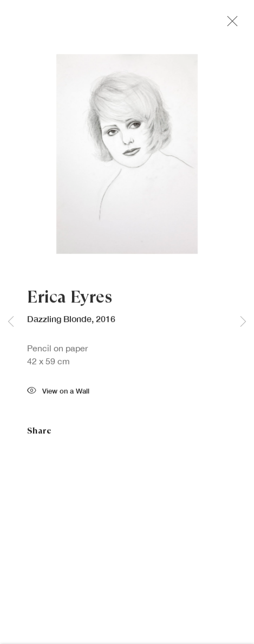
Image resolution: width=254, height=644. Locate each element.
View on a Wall (58, 393)
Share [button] (39, 432)
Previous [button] (11, 322)
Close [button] (230, 24)
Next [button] (243, 322)
